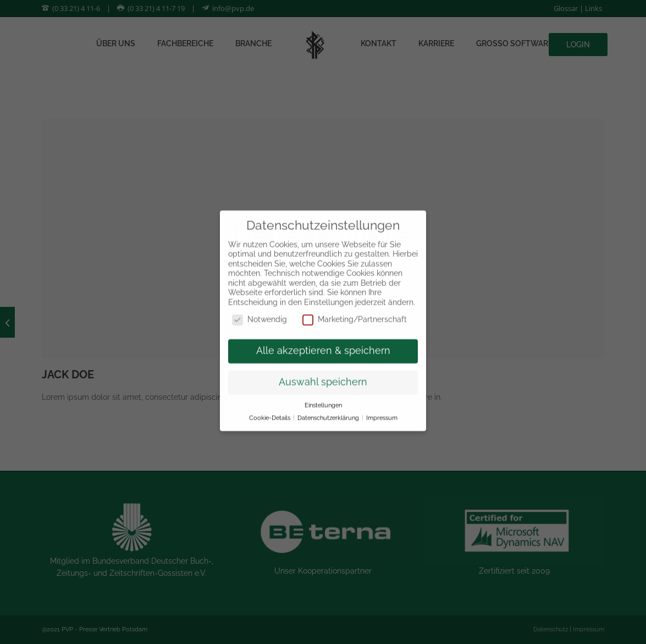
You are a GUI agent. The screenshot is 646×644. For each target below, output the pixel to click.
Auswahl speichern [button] (323, 373)
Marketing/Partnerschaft (355, 311)
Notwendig (259, 311)
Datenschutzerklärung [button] (329, 409)
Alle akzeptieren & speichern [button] (323, 342)
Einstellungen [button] (323, 397)
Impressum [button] (382, 409)
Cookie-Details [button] (270, 409)
